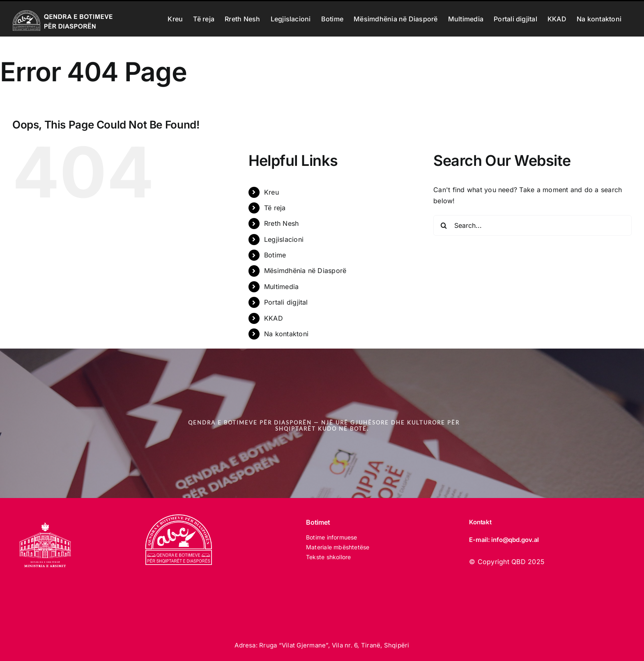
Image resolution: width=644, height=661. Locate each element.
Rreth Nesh (281, 223)
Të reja (275, 208)
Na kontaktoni (286, 334)
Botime (275, 255)
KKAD (274, 318)
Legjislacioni (284, 239)
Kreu (271, 192)
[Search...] (532, 225)
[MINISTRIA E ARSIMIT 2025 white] (45, 518)
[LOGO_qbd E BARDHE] (180, 518)
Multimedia (281, 287)
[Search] (444, 225)
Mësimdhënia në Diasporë (305, 271)
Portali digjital (286, 302)
